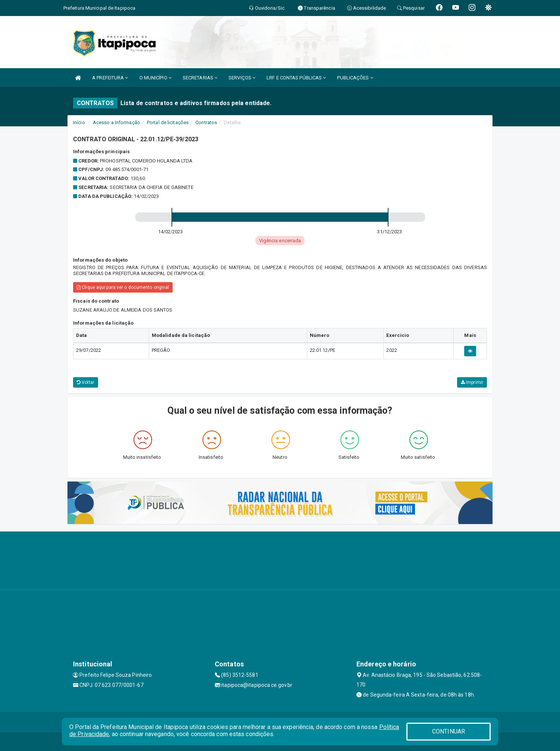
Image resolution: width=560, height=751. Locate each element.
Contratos (206, 122)
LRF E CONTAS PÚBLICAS (296, 78)
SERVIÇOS (242, 78)
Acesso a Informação (117, 122)
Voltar (86, 382)
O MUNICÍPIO (155, 78)
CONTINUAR (449, 731)
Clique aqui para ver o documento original (123, 287)
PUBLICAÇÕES (355, 78)
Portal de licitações (168, 122)
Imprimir (472, 382)
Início (79, 122)
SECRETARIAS (200, 78)
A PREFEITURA (110, 78)
